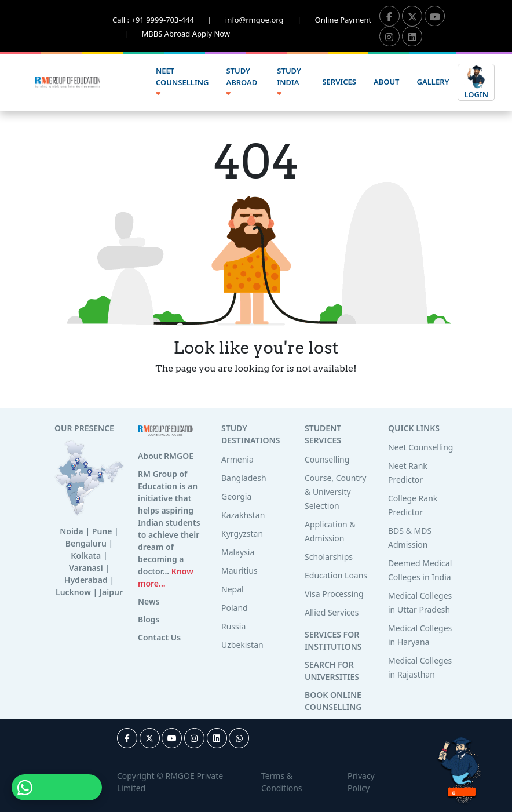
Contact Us (159, 637)
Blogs (149, 619)
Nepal (233, 589)
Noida (72, 531)
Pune (102, 531)
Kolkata (86, 556)
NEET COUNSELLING (182, 81)
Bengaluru (86, 543)
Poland (235, 608)
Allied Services (332, 612)
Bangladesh (244, 478)
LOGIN (476, 82)
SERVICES (339, 82)
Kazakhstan (243, 515)
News (149, 601)
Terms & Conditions (282, 782)
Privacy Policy (361, 782)
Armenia (237, 459)
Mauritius (239, 571)
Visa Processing (334, 594)
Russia (233, 626)
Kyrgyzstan (242, 534)
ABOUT (387, 82)
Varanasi (86, 568)
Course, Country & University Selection (335, 492)
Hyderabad (86, 580)
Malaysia (238, 552)
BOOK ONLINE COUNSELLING (333, 701)
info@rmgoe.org (270, 20)
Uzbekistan (242, 645)
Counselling (327, 459)
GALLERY (433, 82)
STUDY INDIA (289, 81)
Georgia (236, 496)
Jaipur (111, 592)
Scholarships (329, 557)
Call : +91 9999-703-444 (169, 20)
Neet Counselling (420, 447)
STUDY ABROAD (242, 81)
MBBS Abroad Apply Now (186, 34)
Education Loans (336, 575)
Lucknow (73, 592)
